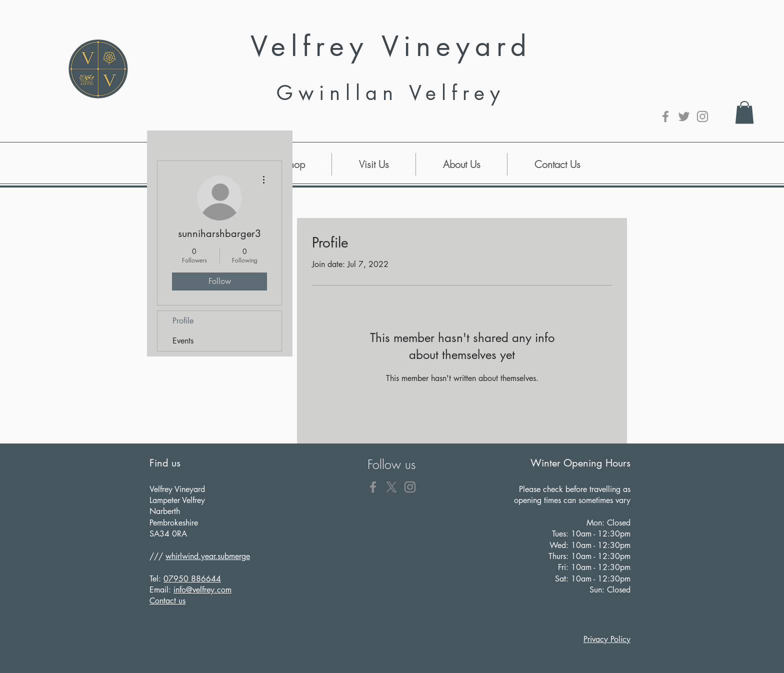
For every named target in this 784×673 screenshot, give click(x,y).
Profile (183, 321)
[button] (744, 112)
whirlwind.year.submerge (208, 556)
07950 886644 (192, 579)
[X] (391, 487)
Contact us (167, 601)
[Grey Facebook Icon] (665, 116)
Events (183, 341)
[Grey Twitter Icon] (684, 116)
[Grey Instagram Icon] (702, 116)
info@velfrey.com (202, 590)
